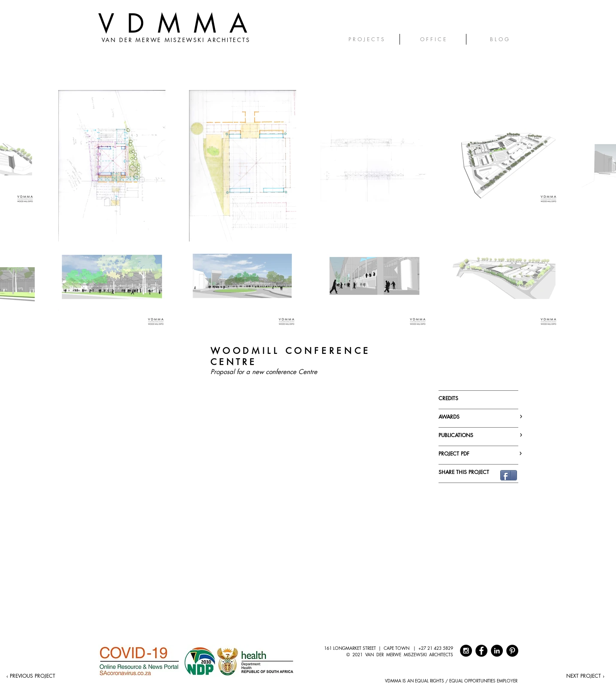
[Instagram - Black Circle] (466, 651)
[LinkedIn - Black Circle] (497, 651)
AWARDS (479, 417)
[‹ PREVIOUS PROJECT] (31, 676)
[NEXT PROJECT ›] (585, 676)
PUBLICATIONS (479, 435)
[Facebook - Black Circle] (481, 651)
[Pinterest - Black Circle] (512, 651)
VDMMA (179, 23)
